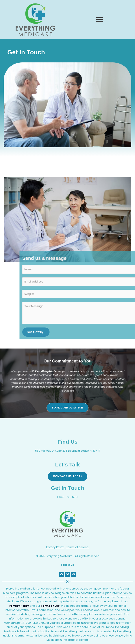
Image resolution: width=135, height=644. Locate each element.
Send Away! (106, 332)
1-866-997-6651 (68, 497)
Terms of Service (78, 547)
